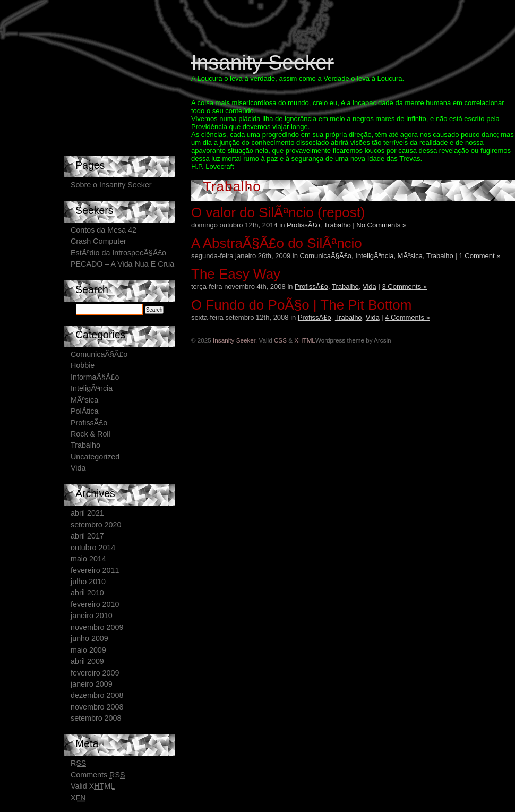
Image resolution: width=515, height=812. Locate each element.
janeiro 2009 (92, 684)
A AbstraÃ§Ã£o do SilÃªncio (277, 243)
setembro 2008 (96, 718)
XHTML (305, 340)
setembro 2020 (96, 525)
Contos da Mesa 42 (104, 230)
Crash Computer (98, 241)
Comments (98, 775)
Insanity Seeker (263, 62)
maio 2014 (88, 559)
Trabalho (337, 225)
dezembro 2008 (97, 695)
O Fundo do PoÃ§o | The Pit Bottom (301, 305)
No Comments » (381, 225)
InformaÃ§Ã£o (95, 377)
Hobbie (83, 365)
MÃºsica (410, 256)
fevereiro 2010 (95, 604)
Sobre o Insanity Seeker (111, 185)
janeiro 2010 (92, 616)
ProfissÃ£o (303, 225)
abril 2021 (87, 513)
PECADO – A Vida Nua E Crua (122, 264)
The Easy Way (236, 274)
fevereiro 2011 (95, 570)
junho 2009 (89, 638)
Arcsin (382, 340)
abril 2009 (87, 661)
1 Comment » (479, 256)
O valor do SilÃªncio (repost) (278, 212)
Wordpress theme (340, 340)
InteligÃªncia (374, 256)
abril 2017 (87, 536)
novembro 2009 (97, 627)
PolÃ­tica (84, 411)
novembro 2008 (97, 707)
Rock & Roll (91, 434)
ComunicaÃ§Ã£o (326, 256)
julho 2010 (88, 582)
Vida (370, 287)
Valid (93, 786)
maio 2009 (88, 650)
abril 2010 (87, 593)
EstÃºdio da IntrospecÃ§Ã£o (118, 253)
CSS (280, 340)
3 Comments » (404, 287)
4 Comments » (407, 317)
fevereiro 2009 (95, 673)
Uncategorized (95, 457)
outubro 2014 (93, 548)
